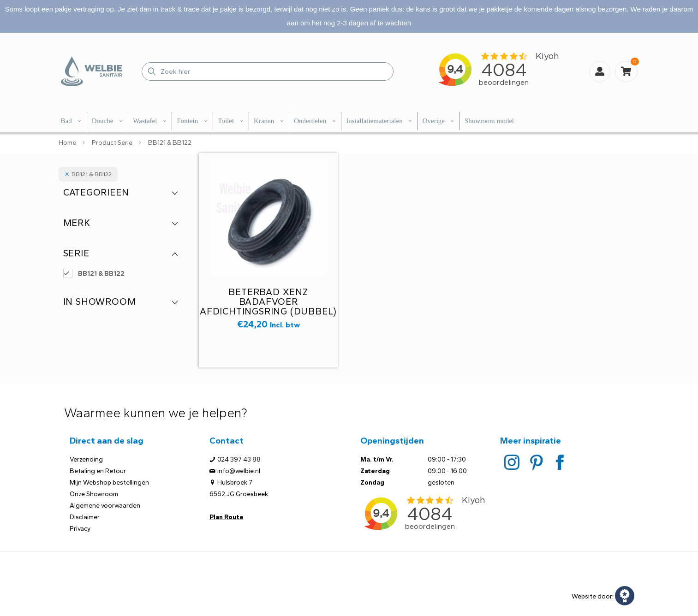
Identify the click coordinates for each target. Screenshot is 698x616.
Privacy (80, 529)
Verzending (86, 459)
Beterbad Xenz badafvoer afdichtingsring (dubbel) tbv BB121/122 (268, 306)
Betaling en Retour (98, 471)
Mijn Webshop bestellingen (109, 483)
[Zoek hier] (268, 71)
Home (67, 143)
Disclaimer (85, 517)
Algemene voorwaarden (105, 506)
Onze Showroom (94, 494)
